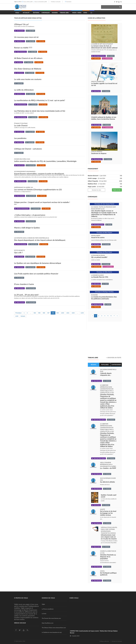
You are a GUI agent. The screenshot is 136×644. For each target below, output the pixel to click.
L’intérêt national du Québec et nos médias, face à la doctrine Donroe (104, 118)
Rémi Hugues (97, 244)
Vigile (17, 13)
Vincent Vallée (97, 125)
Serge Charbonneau (21, 52)
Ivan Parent (19, 62)
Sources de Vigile (48, 598)
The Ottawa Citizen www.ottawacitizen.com (54, 628)
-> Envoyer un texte (113, 358)
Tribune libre (93, 358)
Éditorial (36, 13)
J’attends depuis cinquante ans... (106, 374)
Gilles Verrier (97, 284)
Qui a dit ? (18, 252)
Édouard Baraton (98, 159)
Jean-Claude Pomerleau (99, 56)
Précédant (18, 313)
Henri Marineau (97, 381)
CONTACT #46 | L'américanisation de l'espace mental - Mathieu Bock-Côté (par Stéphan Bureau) (94, 632)
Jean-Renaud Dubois (21, 104)
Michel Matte (97, 505)
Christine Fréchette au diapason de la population (108, 557)
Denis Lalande (20, 257)
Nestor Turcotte (20, 302)
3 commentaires (108, 127)
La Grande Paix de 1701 (100, 277)
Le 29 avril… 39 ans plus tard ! (27, 295)
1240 (17, 316)
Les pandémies (20, 138)
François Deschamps (21, 117)
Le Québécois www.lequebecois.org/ (52, 632)
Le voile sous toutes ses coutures (28, 79)
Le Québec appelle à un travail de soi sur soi (104, 84)
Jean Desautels (20, 31)
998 (53, 313)
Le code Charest (21, 125)
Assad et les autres (98, 237)
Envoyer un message (117, 641)
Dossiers (55, 13)
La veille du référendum (24, 90)
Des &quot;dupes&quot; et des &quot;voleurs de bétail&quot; (40, 240)
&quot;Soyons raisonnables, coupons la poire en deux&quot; (39, 174)
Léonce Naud (97, 91)
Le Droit (44, 614)
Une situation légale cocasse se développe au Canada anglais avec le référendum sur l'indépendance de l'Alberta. (104, 214)
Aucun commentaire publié (41, 2)
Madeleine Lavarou (21, 181)
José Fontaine (20, 73)
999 (58, 313)
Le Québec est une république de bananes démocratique (38, 263)
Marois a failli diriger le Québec (27, 228)
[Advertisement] (104, 339)
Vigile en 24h (17, 2)
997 (48, 313)
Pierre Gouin (97, 264)
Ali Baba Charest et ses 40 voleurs (28, 58)
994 (35, 313)
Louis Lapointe (20, 132)
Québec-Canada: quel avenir (109, 496)
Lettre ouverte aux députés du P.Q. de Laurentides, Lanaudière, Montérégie (45, 161)
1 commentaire (108, 58)
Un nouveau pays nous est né (26, 37)
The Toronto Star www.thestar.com (51, 618)
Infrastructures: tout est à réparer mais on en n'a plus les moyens (109, 537)
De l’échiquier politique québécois (108, 574)
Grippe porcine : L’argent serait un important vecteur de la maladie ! (42, 202)
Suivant (23, 316)
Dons (85, 13)
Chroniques (46, 13)
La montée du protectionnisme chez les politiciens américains (104, 298)
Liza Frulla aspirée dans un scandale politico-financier (36, 274)
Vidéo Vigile (74, 598)
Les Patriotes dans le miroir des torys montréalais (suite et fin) (40, 111)
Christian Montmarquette (23, 209)
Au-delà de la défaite (107, 482)
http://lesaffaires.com (48, 623)
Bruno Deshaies (20, 196)
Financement (93, 169)
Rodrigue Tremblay (98, 304)
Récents (94, 365)
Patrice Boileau (20, 288)
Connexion (69, 2)
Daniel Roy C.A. (20, 41)
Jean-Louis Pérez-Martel (99, 420)
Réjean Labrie (97, 547)
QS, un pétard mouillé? (99, 257)
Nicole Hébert (20, 142)
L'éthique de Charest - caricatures (28, 149)
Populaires (105, 365)
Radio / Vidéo (77, 13)
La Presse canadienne (48, 609)
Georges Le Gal (20, 165)
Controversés (116, 365)
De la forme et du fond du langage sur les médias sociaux (108, 513)
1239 (82, 313)
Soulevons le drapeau (99, 153)
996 (44, 313)
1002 (73, 313)
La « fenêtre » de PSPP (108, 468)
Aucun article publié (28, 2)
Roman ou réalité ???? (23, 48)
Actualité (26, 13)
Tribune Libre (64, 13)
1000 (63, 313)
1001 (68, 313)
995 (39, 313)
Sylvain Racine (20, 267)
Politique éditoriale (104, 641)
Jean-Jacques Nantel (99, 225)
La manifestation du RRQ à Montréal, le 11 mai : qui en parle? (40, 100)
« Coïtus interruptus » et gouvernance (30, 215)
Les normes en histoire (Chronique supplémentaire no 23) (38, 189)
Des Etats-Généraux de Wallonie (28, 69)
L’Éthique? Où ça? (21, 24)
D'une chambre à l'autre (24, 284)
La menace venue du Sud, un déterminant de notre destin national (104, 47)
